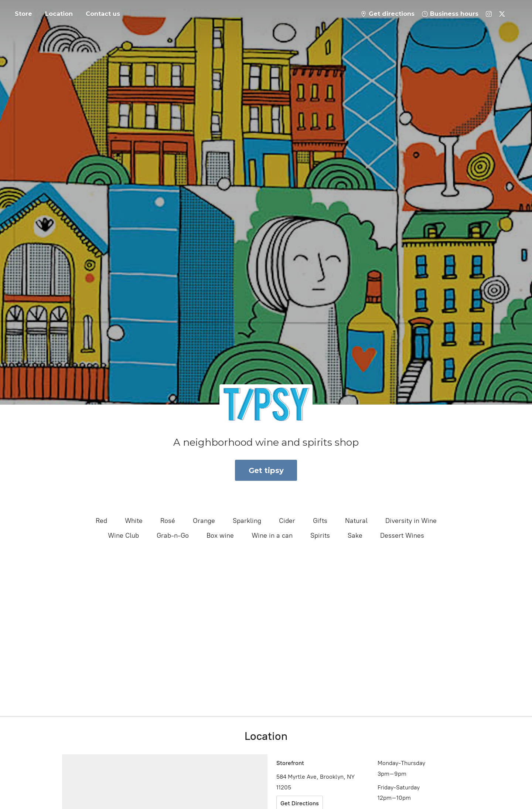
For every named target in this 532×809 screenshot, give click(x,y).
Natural (356, 521)
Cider (287, 521)
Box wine (220, 536)
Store (23, 14)
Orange (204, 521)
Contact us (103, 14)
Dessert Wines (402, 536)
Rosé (168, 521)
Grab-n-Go (173, 536)
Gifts (320, 521)
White (134, 521)
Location (59, 14)
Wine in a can (272, 536)
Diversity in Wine (411, 521)
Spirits (320, 536)
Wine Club (123, 536)
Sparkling (247, 521)
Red (101, 521)
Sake (355, 536)
